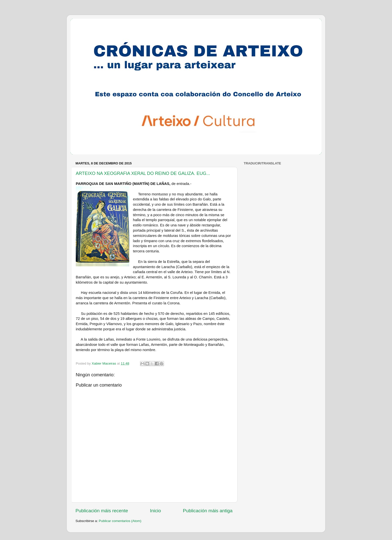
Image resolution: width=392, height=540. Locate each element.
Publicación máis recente (102, 511)
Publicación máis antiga (208, 511)
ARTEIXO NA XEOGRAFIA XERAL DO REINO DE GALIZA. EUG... (143, 173)
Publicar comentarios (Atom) (120, 521)
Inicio (155, 511)
